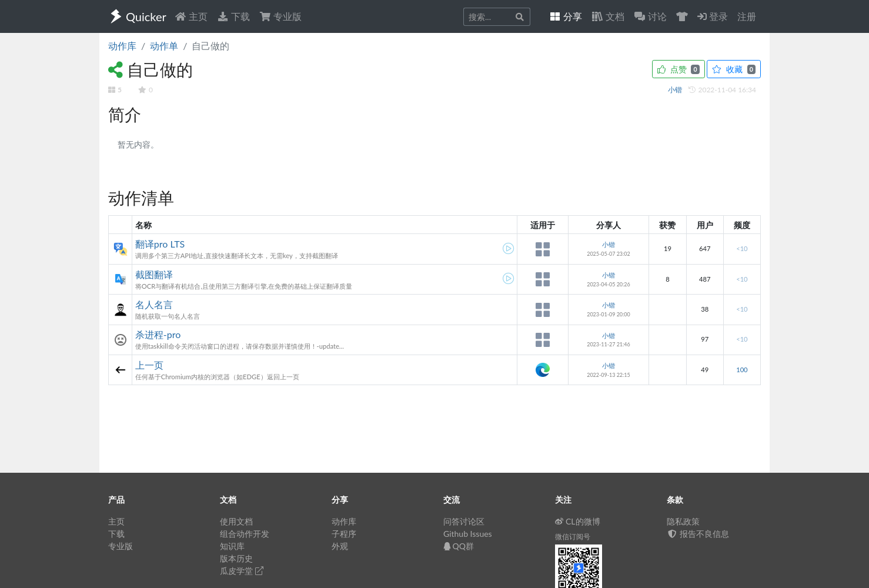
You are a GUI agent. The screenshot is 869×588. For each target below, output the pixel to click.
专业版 (280, 16)
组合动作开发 (245, 534)
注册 (747, 16)
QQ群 (459, 546)
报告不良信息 (698, 534)
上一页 (149, 365)
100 (742, 370)
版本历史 (236, 558)
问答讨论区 (464, 521)
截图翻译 (154, 274)
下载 (233, 16)
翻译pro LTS (160, 244)
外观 (340, 546)
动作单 (164, 46)
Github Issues (468, 534)
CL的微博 (578, 521)
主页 (191, 16)
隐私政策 (683, 521)
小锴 (676, 90)
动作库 (122, 46)
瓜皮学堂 (242, 571)
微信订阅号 (573, 537)
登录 (713, 16)
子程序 (344, 534)
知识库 (232, 546)
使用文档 (236, 521)
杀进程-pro (158, 334)
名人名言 (154, 304)
